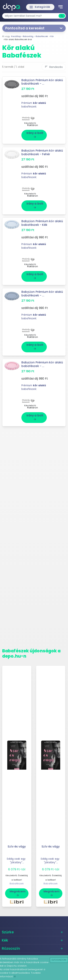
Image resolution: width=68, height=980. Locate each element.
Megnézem (18, 893)
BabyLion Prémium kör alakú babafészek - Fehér (42, 152)
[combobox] (31, 16)
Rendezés (54, 67)
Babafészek (17, 884)
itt (15, 976)
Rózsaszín (11, 948)
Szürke (8, 932)
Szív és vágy (17, 846)
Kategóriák (40, 7)
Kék (5, 940)
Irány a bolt (35, 135)
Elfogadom (59, 960)
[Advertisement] (34, 539)
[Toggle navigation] (60, 7)
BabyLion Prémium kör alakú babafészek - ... (42, 82)
